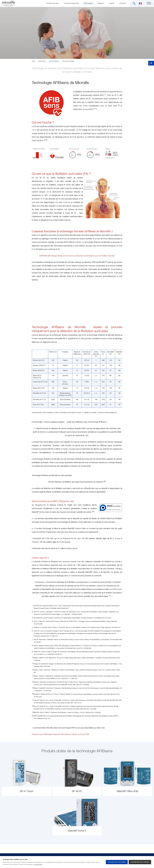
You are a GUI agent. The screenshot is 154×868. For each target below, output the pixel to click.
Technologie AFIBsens (68, 61)
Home (33, 61)
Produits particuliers (53, 3)
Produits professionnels (71, 3)
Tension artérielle (54, 61)
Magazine (101, 3)
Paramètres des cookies (140, 862)
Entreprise (123, 3)
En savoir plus (38, 864)
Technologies (88, 3)
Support (112, 3)
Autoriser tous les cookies (117, 862)
